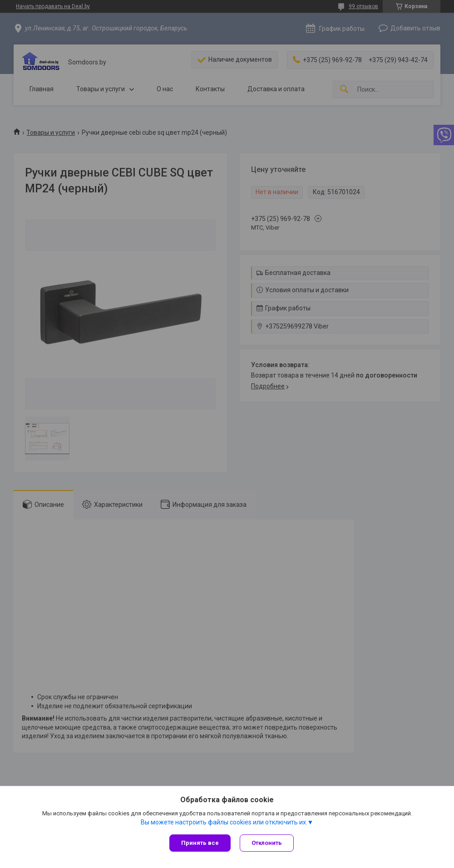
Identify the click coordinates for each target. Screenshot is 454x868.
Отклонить (267, 843)
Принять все (200, 843)
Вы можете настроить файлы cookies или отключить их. (224, 822)
